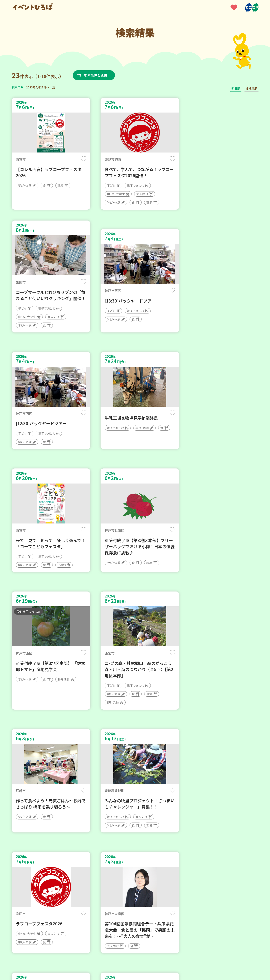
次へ (145, 856)
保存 (80, 159)
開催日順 (251, 88)
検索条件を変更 (96, 75)
